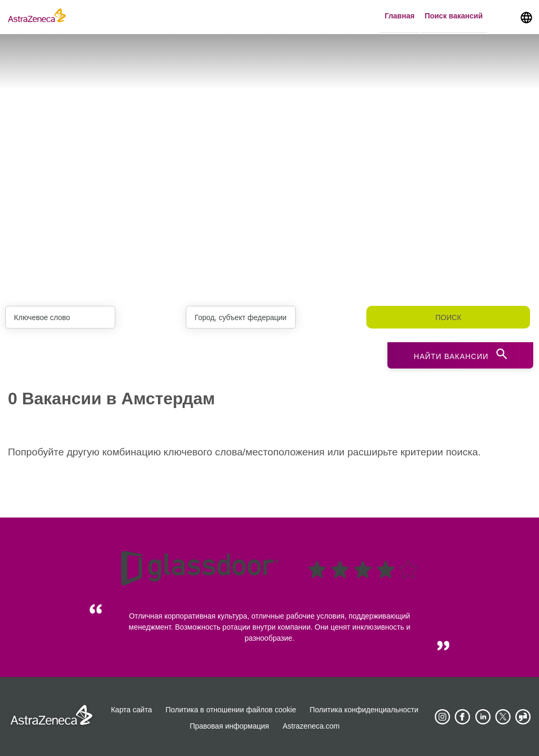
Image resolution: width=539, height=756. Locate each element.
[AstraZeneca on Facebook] (463, 717)
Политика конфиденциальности (364, 710)
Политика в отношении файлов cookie (231, 710)
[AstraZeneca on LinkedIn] (483, 717)
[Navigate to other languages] (526, 17)
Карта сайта (132, 710)
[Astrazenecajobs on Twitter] (503, 717)
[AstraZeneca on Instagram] (442, 717)
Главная (400, 16)
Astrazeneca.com (311, 726)
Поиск (448, 317)
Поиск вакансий (454, 16)
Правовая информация (229, 726)
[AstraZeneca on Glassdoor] (523, 717)
